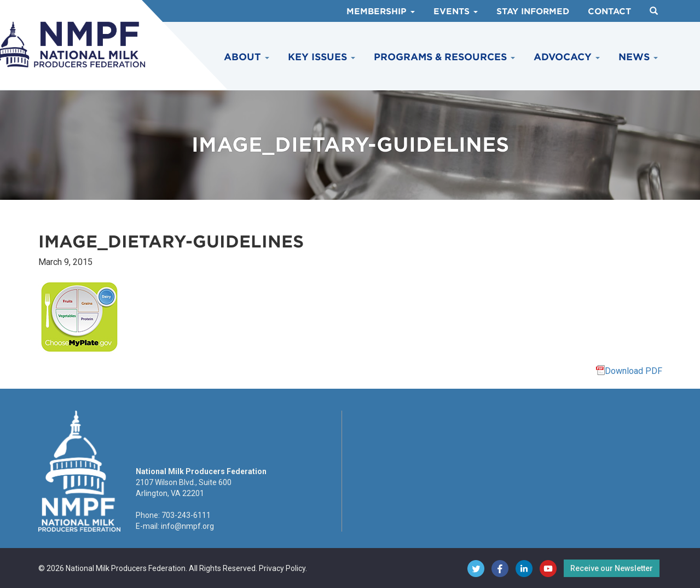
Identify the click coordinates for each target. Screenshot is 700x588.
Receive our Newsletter (612, 568)
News (638, 57)
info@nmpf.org (187, 526)
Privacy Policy (282, 568)
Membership (381, 11)
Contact (609, 11)
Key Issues (322, 57)
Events (456, 11)
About (247, 57)
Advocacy (567, 57)
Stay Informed (533, 11)
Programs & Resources (444, 57)
